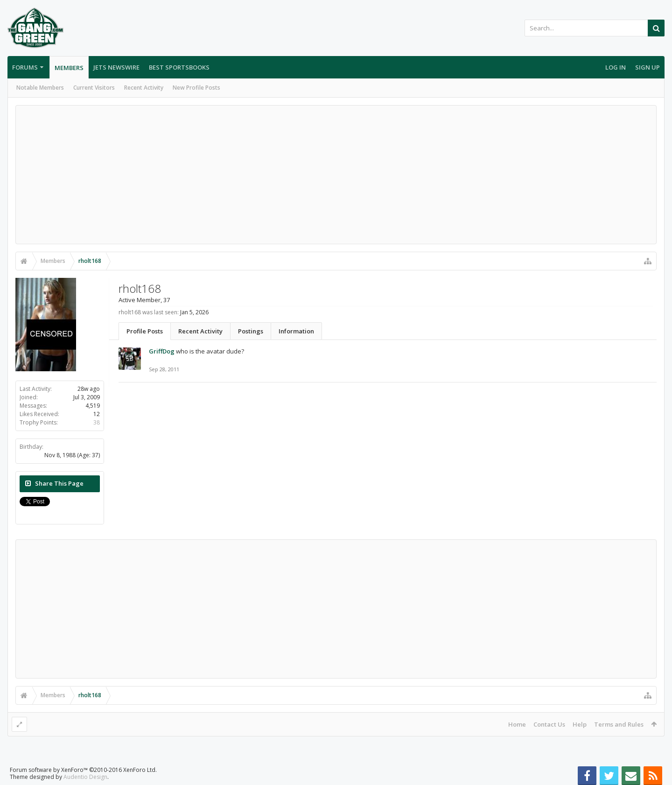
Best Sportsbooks (179, 67)
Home (517, 724)
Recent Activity (144, 88)
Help (580, 724)
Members (69, 68)
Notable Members (40, 88)
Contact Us (549, 724)
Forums (25, 67)
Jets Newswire (116, 67)
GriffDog (162, 351)
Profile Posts (145, 331)
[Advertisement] (336, 175)
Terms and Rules (619, 724)
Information (296, 331)
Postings (251, 331)
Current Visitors (94, 88)
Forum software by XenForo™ (83, 770)
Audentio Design (85, 777)
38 (97, 422)
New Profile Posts (196, 88)
